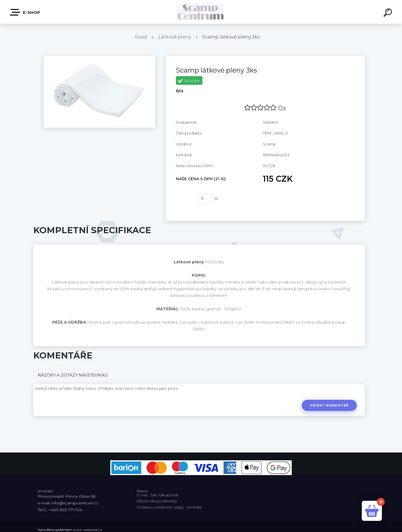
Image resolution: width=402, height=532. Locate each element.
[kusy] (205, 198)
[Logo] (201, 12)
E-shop (25, 12)
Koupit (184, 199)
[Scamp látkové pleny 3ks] (99, 58)
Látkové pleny (175, 37)
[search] (389, 13)
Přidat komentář (329, 405)
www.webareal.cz (88, 530)
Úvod (141, 37)
